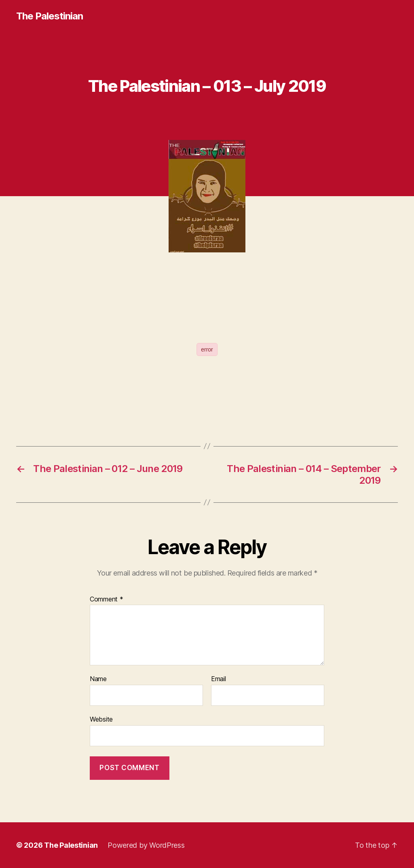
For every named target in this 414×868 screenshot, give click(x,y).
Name (98, 679)
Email (219, 679)
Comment (107, 599)
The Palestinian (50, 16)
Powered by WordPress (146, 845)
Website (101, 719)
